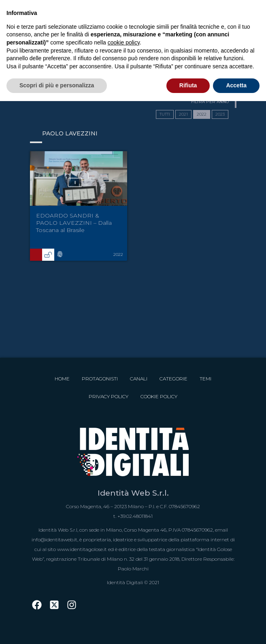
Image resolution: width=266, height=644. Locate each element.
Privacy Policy (109, 396)
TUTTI (165, 114)
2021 (183, 114)
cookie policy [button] (124, 42)
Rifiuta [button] (188, 85)
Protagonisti (100, 379)
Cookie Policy (159, 396)
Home (62, 379)
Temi (205, 379)
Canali (139, 379)
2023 (220, 114)
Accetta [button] (236, 85)
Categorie (173, 379)
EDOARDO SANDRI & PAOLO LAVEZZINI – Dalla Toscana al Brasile (74, 223)
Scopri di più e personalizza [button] (57, 85)
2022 (202, 114)
